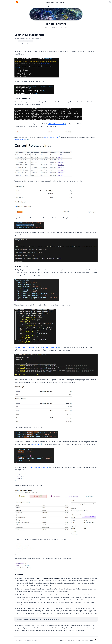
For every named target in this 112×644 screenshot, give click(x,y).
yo (32, 41)
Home (48, 2)
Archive (57, 2)
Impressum (63, 640)
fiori (24, 41)
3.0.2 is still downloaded (57, 124)
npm (28, 41)
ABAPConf (63, 2)
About (52, 2)
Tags (91, 640)
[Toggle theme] (110, 2)
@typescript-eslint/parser (50, 348)
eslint (20, 41)
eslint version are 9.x (52, 137)
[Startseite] (17, 2)
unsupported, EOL (22, 140)
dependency (37, 444)
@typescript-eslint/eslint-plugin (26, 348)
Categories (85, 640)
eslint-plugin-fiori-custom (41, 467)
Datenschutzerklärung (74, 640)
